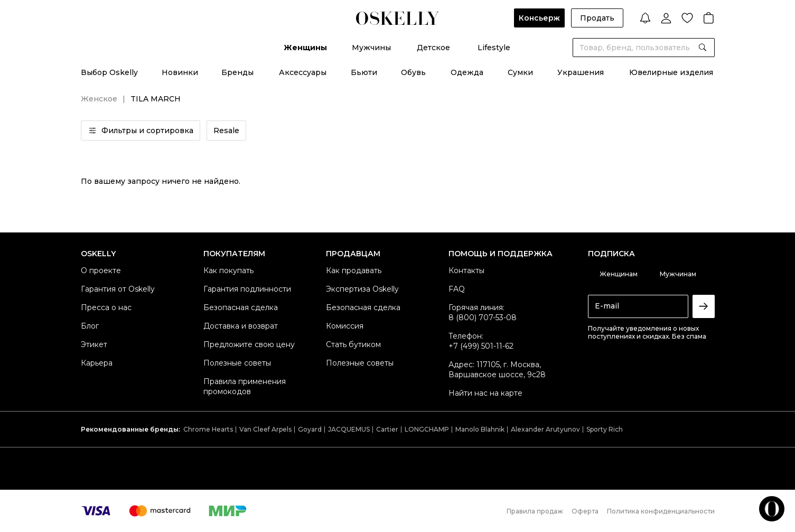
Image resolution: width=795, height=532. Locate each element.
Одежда (467, 72)
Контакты (466, 270)
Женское (99, 99)
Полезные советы (237, 363)
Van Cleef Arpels (265, 429)
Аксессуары (303, 72)
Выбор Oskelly (109, 72)
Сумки (520, 72)
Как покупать (228, 270)
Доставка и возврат (241, 326)
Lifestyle (494, 48)
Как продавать (354, 270)
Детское (433, 48)
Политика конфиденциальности (661, 511)
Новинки (180, 72)
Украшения (581, 72)
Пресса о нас (106, 307)
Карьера (97, 363)
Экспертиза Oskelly (362, 289)
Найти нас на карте (485, 393)
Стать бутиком (353, 344)
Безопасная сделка (241, 307)
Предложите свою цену (249, 344)
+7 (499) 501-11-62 (481, 346)
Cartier (387, 429)
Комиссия (345, 326)
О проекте (101, 270)
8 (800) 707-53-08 (483, 318)
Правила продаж (535, 511)
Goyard (310, 429)
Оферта (585, 511)
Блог (90, 326)
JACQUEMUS (349, 429)
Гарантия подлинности (247, 289)
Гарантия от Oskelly (118, 289)
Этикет (94, 344)
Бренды (237, 72)
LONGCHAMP (427, 429)
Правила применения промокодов (245, 386)
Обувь (413, 72)
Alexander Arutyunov (545, 429)
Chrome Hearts (208, 429)
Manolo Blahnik (480, 429)
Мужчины (371, 48)
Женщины (305, 48)
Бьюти (364, 72)
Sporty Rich (605, 429)
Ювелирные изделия (671, 72)
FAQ (457, 289)
